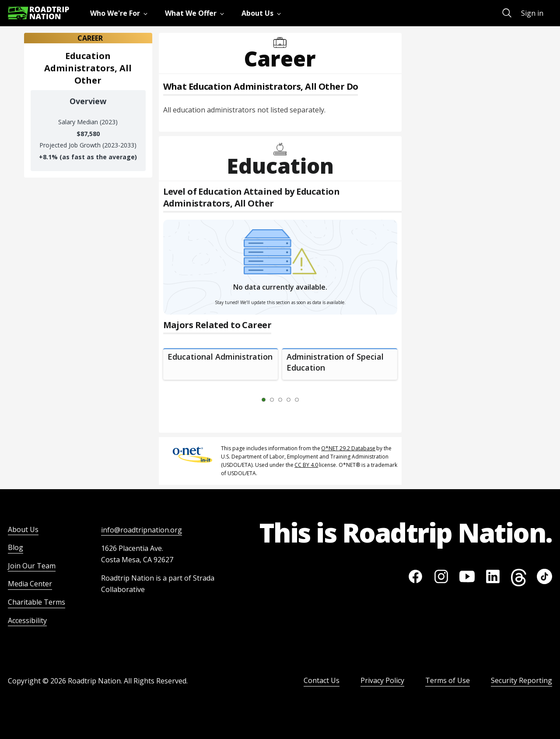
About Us (23, 529)
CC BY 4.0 (306, 465)
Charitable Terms (37, 602)
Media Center (30, 584)
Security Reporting (521, 680)
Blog (16, 547)
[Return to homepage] (38, 13)
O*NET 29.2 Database (348, 448)
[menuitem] (121, 13)
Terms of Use (448, 680)
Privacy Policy (382, 680)
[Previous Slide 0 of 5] (251, 400)
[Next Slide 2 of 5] (310, 400)
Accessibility (27, 620)
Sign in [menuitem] (532, 13)
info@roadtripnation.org (142, 530)
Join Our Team (32, 566)
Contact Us (322, 680)
